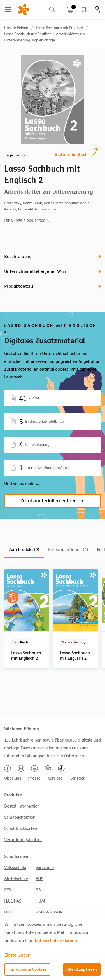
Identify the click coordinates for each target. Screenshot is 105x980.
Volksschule (15, 868)
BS (38, 890)
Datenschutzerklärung (56, 941)
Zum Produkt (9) (24, 550)
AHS (39, 879)
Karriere (55, 778)
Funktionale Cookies (27, 969)
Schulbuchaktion (20, 817)
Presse (34, 778)
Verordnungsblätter (23, 840)
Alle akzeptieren (82, 969)
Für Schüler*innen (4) (68, 550)
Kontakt (77, 778)
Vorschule (45, 868)
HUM (40, 901)
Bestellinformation (22, 806)
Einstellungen (17, 955)
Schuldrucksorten (21, 828)
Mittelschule (16, 879)
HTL (8, 912)
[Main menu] (8, 10)
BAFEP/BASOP (49, 912)
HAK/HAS (13, 901)
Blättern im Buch (71, 154)
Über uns (13, 778)
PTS (8, 890)
